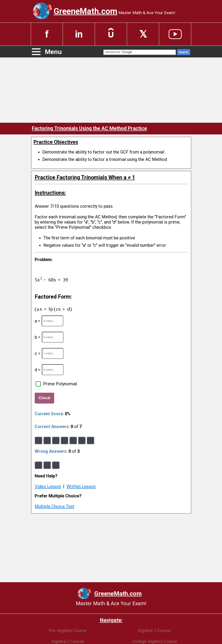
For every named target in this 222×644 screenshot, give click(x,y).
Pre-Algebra (68, 631)
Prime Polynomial (60, 384)
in (79, 34)
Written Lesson (81, 486)
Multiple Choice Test (55, 506)
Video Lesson (48, 486)
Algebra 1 (154, 631)
